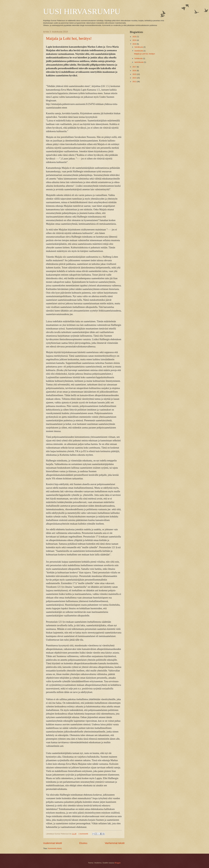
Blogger (118, 863)
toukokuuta (139, 51)
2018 (135, 44)
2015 (135, 74)
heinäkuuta (139, 47)
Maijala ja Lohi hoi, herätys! (69, 38)
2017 (135, 67)
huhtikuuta (139, 58)
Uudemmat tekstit (53, 843)
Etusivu (83, 843)
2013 (135, 82)
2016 (135, 71)
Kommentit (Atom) (55, 848)
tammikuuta (139, 62)
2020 (135, 37)
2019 (135, 40)
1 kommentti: (84, 834)
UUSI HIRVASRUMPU (82, 11)
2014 (135, 78)
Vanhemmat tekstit (115, 843)
